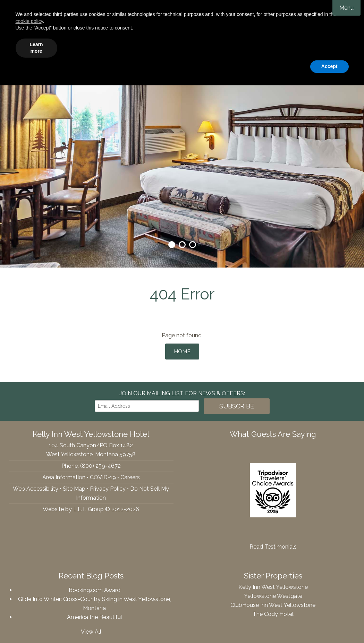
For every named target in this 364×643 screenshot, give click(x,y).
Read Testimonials (273, 545)
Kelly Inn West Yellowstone (182, 28)
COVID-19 (103, 475)
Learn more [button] (36, 606)
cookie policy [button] (29, 579)
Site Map (74, 487)
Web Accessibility (36, 487)
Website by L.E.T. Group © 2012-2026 (91, 507)
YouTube (35, 66)
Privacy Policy (108, 487)
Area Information (64, 475)
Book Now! (329, 66)
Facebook (9, 66)
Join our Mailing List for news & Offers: (182, 391)
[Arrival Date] (222, 66)
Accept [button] (329, 624)
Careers (130, 475)
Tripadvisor (22, 66)
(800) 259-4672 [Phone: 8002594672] (65, 66)
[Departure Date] (272, 66)
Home (182, 350)
